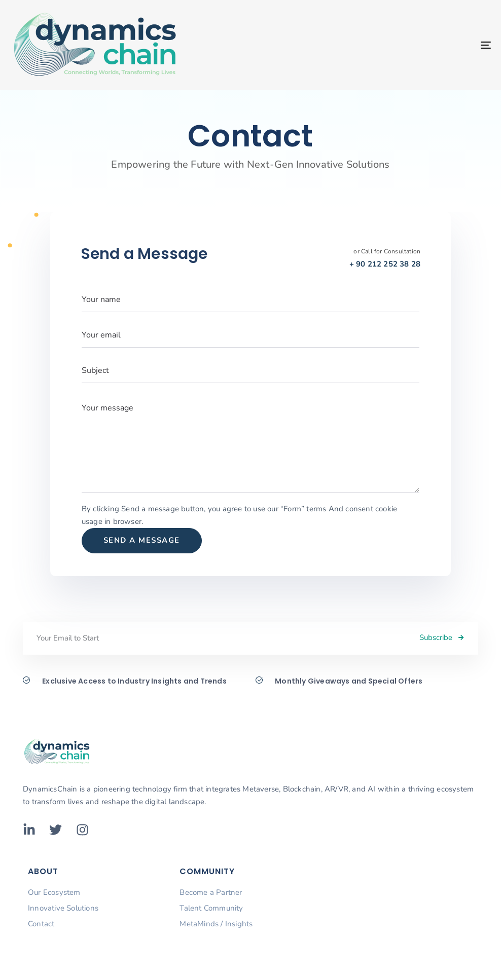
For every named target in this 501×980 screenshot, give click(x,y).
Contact (41, 924)
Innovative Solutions (63, 908)
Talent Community (211, 908)
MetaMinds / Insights (216, 924)
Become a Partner (211, 892)
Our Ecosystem (54, 892)
